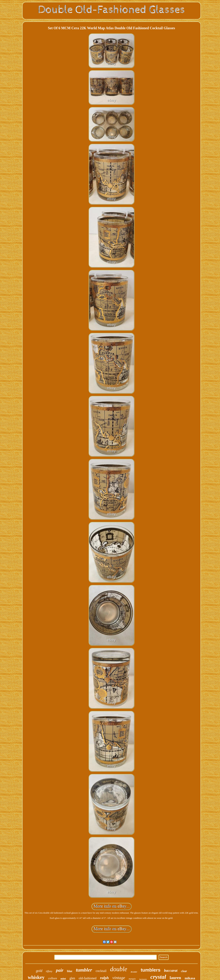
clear (184, 971)
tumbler (84, 970)
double (119, 969)
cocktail (101, 971)
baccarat (171, 970)
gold (39, 971)
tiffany (49, 971)
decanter (134, 972)
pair (60, 970)
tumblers (151, 970)
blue (70, 971)
